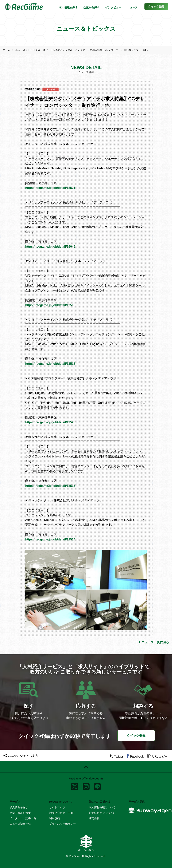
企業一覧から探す (20, 813)
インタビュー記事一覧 (23, 818)
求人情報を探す (68, 7)
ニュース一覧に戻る (154, 642)
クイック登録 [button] (136, 736)
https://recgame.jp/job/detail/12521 (50, 188)
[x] (75, 786)
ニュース (132, 7)
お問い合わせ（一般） (62, 813)
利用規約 (54, 818)
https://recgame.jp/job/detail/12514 (50, 539)
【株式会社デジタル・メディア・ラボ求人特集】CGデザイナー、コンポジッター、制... (106, 50)
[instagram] (86, 786)
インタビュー (113, 7)
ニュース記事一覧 (20, 824)
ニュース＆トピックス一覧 (32, 50)
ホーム (7, 50)
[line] (97, 786)
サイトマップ (57, 807)
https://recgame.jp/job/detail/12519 (50, 305)
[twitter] (116, 756)
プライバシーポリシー (62, 824)
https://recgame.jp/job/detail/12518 (50, 364)
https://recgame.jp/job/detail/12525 (50, 422)
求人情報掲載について (102, 807)
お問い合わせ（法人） (102, 813)
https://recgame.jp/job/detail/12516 (50, 486)
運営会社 (94, 818)
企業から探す (91, 7)
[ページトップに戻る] (86, 767)
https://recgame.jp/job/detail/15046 (50, 246)
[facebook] (135, 756)
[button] (156, 6)
